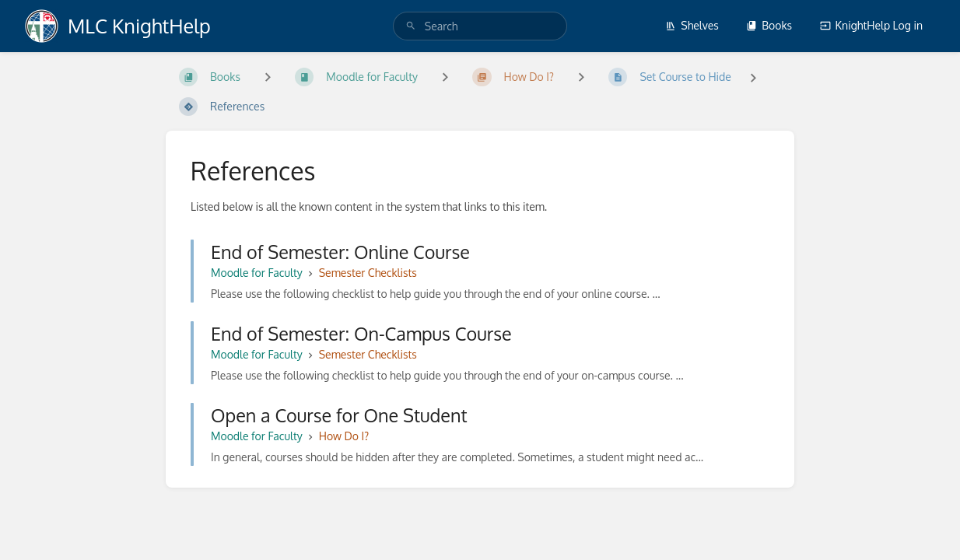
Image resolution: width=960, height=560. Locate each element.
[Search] (411, 26)
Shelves (692, 25)
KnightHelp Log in (871, 25)
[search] (480, 26)
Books (769, 25)
